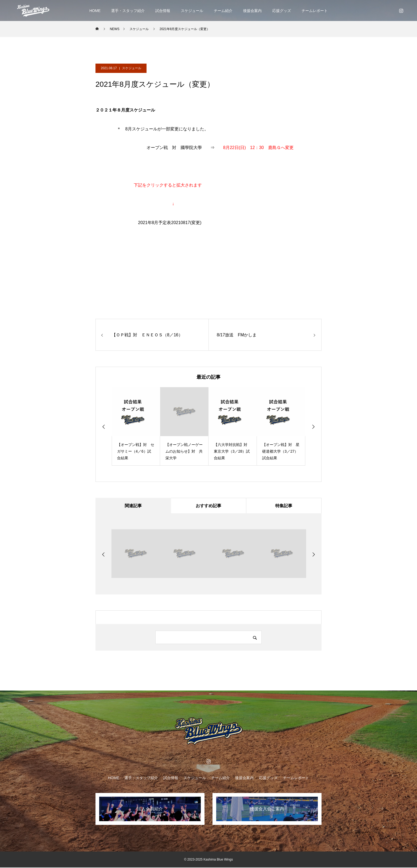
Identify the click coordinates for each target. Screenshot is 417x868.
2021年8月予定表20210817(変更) (170, 223)
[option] (136, 426)
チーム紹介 (223, 11)
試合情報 (163, 11)
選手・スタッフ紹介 (128, 11)
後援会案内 (252, 11)
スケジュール (192, 11)
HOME (95, 11)
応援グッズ (282, 11)
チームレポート (315, 11)
